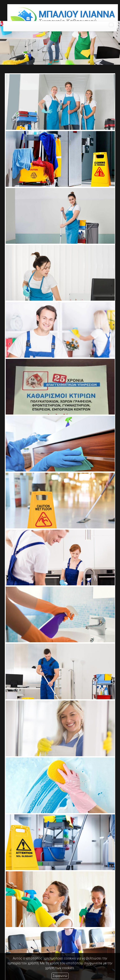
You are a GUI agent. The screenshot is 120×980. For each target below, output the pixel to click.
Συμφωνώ (60, 976)
